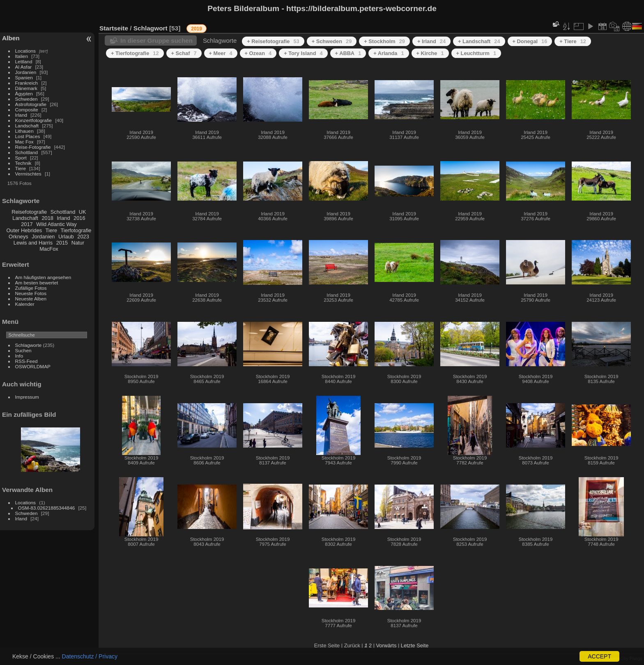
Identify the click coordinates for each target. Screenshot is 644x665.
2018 (47, 218)
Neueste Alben (31, 299)
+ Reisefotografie (273, 41)
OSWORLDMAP (33, 366)
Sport (21, 158)
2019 (197, 29)
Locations (25, 51)
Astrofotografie (31, 104)
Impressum (27, 397)
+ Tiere (573, 41)
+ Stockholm (384, 41)
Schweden (26, 99)
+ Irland (431, 41)
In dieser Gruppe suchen (156, 40)
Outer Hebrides (24, 230)
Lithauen (24, 131)
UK (83, 212)
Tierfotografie (76, 230)
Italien (22, 56)
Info (19, 356)
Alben (11, 38)
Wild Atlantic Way (56, 224)
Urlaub (66, 237)
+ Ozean (258, 53)
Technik (23, 163)
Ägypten (24, 94)
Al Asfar (24, 67)
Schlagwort (151, 28)
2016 (79, 218)
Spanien (24, 77)
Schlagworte (29, 345)
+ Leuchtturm (476, 53)
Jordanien (26, 72)
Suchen (23, 350)
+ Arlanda (389, 53)
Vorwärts (386, 645)
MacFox (49, 249)
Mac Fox (24, 142)
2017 (27, 224)
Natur (78, 243)
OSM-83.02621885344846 (47, 508)
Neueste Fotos (31, 293)
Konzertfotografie (34, 120)
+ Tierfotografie (135, 53)
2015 (62, 243)
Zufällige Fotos (31, 288)
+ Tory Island (303, 53)
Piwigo (636, 658)
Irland (21, 115)
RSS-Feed (26, 361)
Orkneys (18, 237)
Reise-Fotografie (33, 147)
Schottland (27, 152)
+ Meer (221, 53)
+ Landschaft (479, 41)
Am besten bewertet (37, 283)
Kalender (25, 304)
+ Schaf (184, 53)
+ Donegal (530, 41)
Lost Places (28, 136)
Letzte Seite (415, 645)
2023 (83, 237)
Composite (27, 110)
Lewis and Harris (33, 243)
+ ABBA (348, 53)
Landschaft (27, 126)
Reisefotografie (29, 212)
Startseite (114, 28)
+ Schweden (332, 41)
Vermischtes (28, 174)
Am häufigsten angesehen (43, 277)
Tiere (21, 168)
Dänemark (26, 88)
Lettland (24, 61)
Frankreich (27, 83)
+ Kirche (430, 53)
